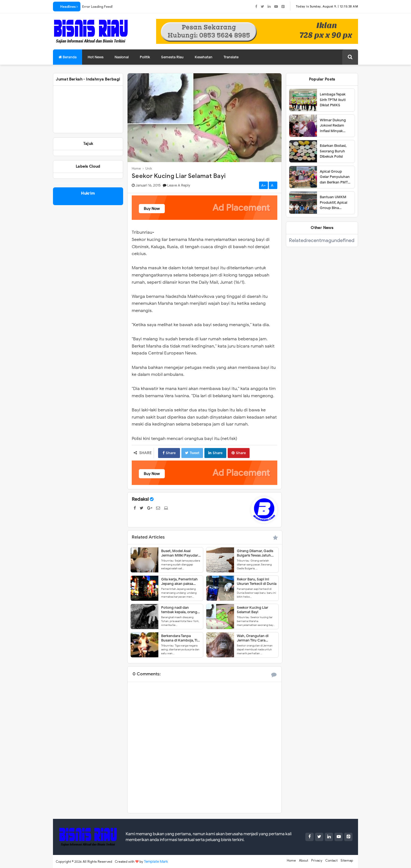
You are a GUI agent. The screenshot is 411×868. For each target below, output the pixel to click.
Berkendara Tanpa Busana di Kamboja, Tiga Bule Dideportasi (181, 638)
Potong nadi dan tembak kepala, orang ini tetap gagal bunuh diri (179, 610)
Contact (331, 860)
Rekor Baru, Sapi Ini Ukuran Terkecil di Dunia (257, 581)
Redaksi (140, 499)
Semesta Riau (172, 57)
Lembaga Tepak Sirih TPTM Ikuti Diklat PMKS (333, 100)
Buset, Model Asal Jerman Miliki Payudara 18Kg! (181, 553)
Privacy (317, 860)
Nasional (122, 57)
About (304, 860)
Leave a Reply (179, 185)
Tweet (192, 453)
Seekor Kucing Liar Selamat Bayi (253, 610)
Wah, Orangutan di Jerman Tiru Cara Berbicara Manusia (253, 638)
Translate (231, 57)
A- (273, 185)
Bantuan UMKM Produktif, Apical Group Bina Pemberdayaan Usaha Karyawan (334, 203)
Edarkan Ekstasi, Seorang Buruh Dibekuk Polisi (333, 151)
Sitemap (347, 860)
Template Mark (156, 861)
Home (291, 860)
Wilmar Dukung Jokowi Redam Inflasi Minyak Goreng (333, 126)
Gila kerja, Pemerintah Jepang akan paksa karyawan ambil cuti (179, 581)
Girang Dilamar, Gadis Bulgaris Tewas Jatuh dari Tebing (255, 553)
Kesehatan (204, 57)
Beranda (68, 57)
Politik (145, 57)
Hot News (96, 57)
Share (169, 453)
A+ (263, 185)
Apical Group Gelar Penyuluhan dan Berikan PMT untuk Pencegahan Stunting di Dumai (336, 177)
